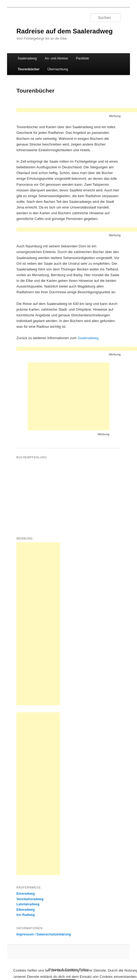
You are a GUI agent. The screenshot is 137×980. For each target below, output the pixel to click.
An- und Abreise (56, 58)
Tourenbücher (29, 69)
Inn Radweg (25, 915)
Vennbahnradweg (30, 899)
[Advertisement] (69, 396)
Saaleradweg (27, 58)
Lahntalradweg (28, 904)
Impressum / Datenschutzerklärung (44, 934)
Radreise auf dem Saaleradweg (64, 31)
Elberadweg (25, 910)
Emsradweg (25, 894)
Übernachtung (58, 69)
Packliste (83, 58)
